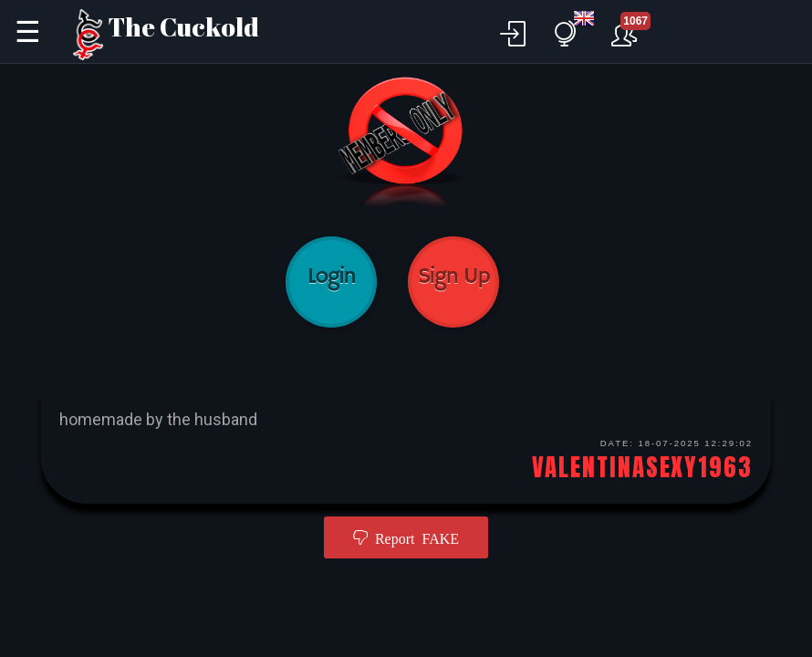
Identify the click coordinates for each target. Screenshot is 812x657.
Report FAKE (413, 537)
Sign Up (453, 282)
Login (331, 282)
